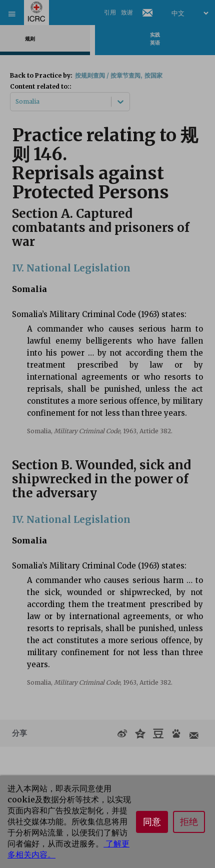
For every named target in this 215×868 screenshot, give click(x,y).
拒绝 (189, 822)
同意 (152, 822)
